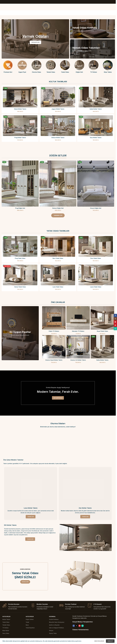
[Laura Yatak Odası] (96, 275)
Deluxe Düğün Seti (58, 208)
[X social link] (77, 626)
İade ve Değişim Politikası (56, 628)
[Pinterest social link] (80, 626)
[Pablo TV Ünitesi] (54, 318)
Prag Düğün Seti (20, 208)
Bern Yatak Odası (58, 258)
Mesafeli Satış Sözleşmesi (57, 622)
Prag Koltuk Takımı (20, 138)
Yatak (27, 622)
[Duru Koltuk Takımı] (96, 126)
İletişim (51, 631)
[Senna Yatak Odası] (20, 275)
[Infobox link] (8, 67)
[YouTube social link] (115, 322)
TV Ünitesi (5, 628)
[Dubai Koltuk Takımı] (20, 97)
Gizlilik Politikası (54, 619)
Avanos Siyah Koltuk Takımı (54, 360)
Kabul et (110, 641)
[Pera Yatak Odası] (96, 246)
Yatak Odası (6, 622)
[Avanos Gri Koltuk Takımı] (78, 347)
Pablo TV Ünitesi (54, 331)
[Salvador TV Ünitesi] (78, 318)
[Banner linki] (92, 29)
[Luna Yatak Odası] (58, 275)
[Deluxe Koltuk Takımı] (58, 126)
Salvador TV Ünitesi (78, 331)
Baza (27, 625)
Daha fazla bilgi (99, 641)
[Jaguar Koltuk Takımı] (58, 97)
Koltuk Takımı (6, 619)
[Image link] (86, 537)
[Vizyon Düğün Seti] (96, 184)
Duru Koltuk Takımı (96, 138)
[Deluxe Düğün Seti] (58, 184)
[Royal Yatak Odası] (102, 318)
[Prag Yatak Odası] (20, 246)
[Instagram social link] (115, 319)
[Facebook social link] (74, 626)
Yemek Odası (6, 625)
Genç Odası (6, 633)
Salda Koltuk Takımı (96, 109)
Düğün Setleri (30, 619)
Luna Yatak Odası (58, 287)
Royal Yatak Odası (102, 331)
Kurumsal (52, 617)
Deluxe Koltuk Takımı (58, 138)
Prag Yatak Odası (20, 258)
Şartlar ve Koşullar (54, 625)
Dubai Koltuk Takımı (20, 109)
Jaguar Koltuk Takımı (58, 109)
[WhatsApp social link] (83, 626)
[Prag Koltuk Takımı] (20, 126)
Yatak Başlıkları (30, 628)
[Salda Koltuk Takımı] (96, 97)
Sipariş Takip (53, 633)
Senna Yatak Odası (20, 287)
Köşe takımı (6, 631)
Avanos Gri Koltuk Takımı (78, 360)
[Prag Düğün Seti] (20, 184)
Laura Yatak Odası (96, 287)
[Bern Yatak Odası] (58, 246)
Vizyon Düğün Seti (96, 208)
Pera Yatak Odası (96, 258)
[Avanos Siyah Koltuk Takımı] (54, 347)
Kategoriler (6, 617)
